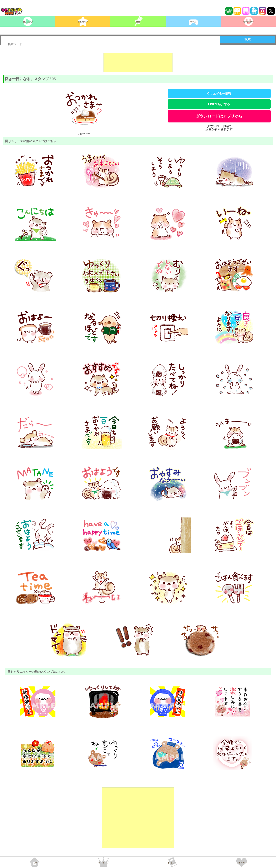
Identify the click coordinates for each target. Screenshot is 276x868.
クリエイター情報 (219, 94)
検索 (248, 39)
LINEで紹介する (219, 104)
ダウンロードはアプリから (219, 116)
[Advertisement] (138, 61)
